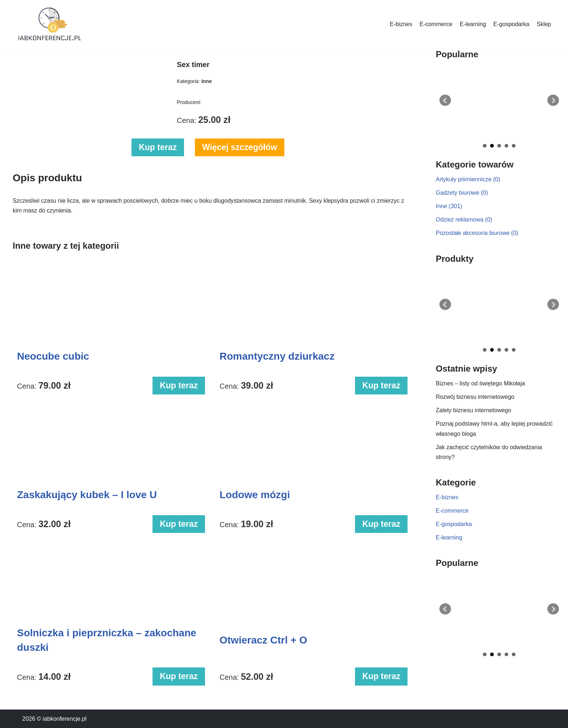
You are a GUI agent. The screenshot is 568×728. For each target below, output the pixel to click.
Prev (445, 100)
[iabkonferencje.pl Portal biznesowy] (50, 24)
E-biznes (401, 24)
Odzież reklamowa (464, 220)
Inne (449, 206)
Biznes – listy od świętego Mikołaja (480, 383)
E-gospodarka (511, 24)
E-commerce (436, 24)
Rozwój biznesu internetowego (475, 397)
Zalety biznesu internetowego (473, 410)
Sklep (544, 24)
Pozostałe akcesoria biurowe (477, 233)
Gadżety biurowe (462, 193)
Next (553, 100)
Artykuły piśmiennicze (468, 179)
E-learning (473, 24)
